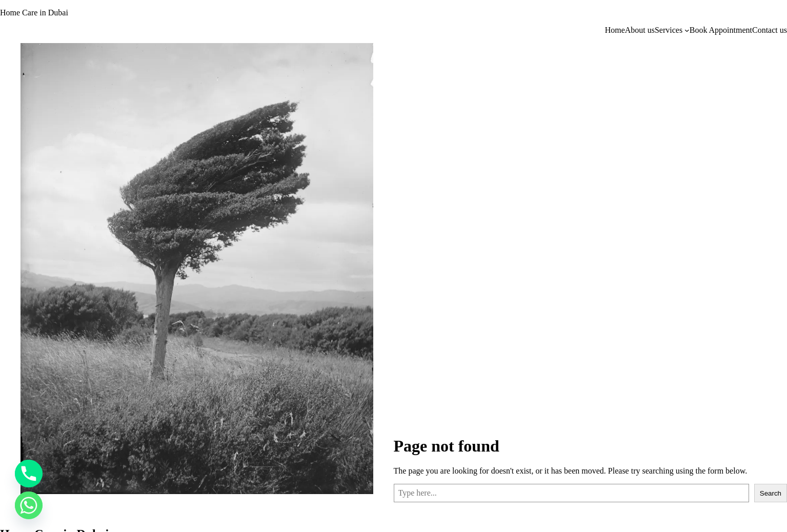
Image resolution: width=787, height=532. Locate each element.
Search (771, 493)
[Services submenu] (687, 30)
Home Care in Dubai (34, 13)
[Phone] (29, 474)
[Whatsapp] (29, 505)
